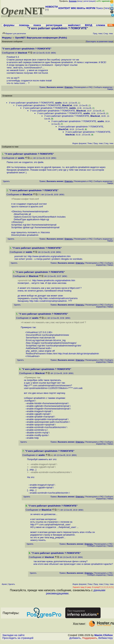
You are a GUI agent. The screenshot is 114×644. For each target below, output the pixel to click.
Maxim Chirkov (104, 635)
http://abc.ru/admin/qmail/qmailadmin (48, 301)
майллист (74, 25)
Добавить (75, 638)
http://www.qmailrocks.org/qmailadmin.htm (49, 256)
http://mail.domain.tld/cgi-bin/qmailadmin (79, 354)
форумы (9, 25)
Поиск (99, 8)
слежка (100, 25)
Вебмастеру (106, 638)
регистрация (89, 1)
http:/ (27, 385)
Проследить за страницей (18, 638)
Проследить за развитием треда (100, 42)
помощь (24, 25)
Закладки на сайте (13, 635)
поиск (37, 25)
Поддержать (90, 638)
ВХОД (88, 25)
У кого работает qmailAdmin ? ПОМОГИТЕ (31, 103)
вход (80, 1)
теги (107, 8)
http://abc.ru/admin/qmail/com (54, 298)
